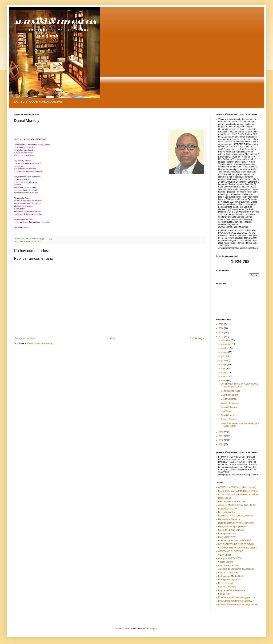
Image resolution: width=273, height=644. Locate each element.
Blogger (153, 629)
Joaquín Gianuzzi (229, 419)
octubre (225, 348)
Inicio (112, 338)
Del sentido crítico (226, 512)
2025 (222, 324)
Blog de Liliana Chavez (229, 573)
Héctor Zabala (225, 498)
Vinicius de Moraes (230, 403)
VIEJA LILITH (224, 555)
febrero (225, 377)
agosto (225, 352)
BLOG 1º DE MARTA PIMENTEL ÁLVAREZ (238, 494)
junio (224, 360)
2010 (222, 440)
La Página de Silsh (227, 533)
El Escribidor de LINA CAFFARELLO (235, 541)
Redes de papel (226, 583)
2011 (222, 436)
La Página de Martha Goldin (231, 576)
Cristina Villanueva (229, 407)
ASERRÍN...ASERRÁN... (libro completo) (237, 487)
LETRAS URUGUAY (228, 509)
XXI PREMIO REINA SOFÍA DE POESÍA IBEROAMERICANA (240, 386)
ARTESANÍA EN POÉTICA (231, 551)
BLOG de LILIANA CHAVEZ (231, 530)
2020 (222, 328)
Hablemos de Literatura (229, 519)
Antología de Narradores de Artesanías (236, 569)
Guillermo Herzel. (229, 399)
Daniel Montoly (228, 415)
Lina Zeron (226, 411)
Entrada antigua (197, 338)
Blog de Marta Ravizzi (228, 566)
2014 (222, 332)
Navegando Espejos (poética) (232, 527)
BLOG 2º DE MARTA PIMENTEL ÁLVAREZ (238, 491)
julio (224, 356)
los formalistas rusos (230, 391)
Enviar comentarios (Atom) (39, 343)
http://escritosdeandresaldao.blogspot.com (238, 604)
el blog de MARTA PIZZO (230, 558)
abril (224, 368)
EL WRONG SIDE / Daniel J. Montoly (235, 516)
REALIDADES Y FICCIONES (232, 502)
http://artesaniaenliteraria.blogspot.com (236, 601)
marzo (225, 373)
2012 (222, 432)
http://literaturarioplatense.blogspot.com (236, 597)
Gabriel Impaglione (230, 395)
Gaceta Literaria (226, 562)
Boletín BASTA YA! (227, 537)
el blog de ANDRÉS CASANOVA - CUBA (237, 505)
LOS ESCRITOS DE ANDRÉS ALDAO (236, 544)
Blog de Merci (225, 594)
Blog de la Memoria (227, 587)
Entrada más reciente (25, 338)
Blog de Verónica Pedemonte (232, 590)
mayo (224, 364)
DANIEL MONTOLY (32, 241)
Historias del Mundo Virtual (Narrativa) (236, 523)
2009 (222, 444)
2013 (222, 336)
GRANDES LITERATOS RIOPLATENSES (238, 548)
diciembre (226, 340)
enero (224, 381)
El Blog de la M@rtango (229, 580)
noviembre (226, 344)
